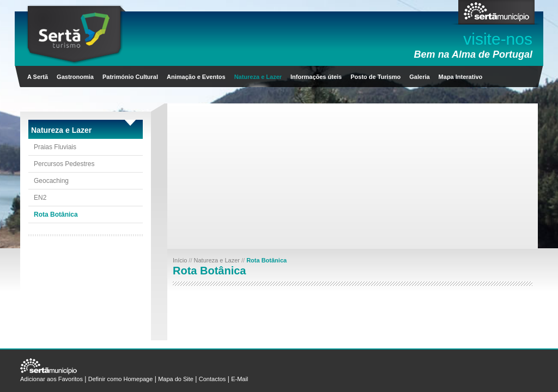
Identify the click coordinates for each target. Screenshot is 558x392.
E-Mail (239, 379)
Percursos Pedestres (64, 164)
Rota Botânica (56, 215)
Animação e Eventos (196, 77)
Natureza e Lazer (258, 77)
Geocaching (51, 181)
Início (181, 260)
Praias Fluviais (55, 147)
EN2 (40, 198)
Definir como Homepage (121, 379)
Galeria (419, 77)
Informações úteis (316, 77)
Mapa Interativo (461, 77)
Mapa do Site (176, 379)
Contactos (213, 379)
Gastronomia (75, 77)
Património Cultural (130, 77)
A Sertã (38, 77)
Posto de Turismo (375, 77)
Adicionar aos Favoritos (51, 379)
